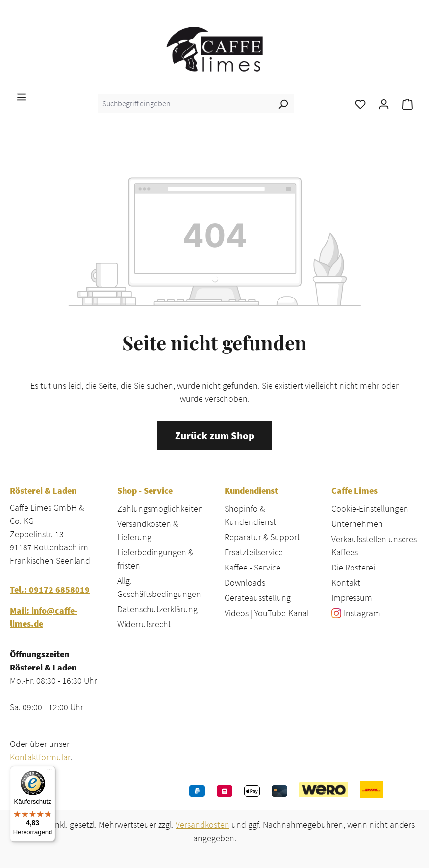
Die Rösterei (353, 567)
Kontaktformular (40, 757)
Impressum (352, 598)
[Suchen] (283, 103)
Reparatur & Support (262, 537)
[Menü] (22, 96)
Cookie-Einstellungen (370, 508)
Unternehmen (357, 524)
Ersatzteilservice (254, 552)
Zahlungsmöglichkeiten (160, 508)
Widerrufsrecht (144, 624)
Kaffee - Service (252, 567)
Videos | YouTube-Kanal (267, 613)
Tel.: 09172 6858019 (50, 589)
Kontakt (346, 583)
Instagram (362, 613)
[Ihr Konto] (384, 103)
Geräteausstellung (258, 598)
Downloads (245, 583)
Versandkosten (202, 825)
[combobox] (185, 103)
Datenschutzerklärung (157, 609)
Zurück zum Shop (215, 436)
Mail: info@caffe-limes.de (44, 617)
